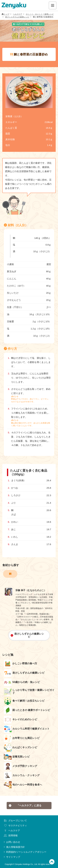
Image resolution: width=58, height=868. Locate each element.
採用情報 (10, 835)
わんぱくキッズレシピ (20, 748)
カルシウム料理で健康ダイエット (27, 729)
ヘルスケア (17, 14)
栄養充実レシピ (17, 757)
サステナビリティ (15, 826)
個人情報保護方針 (14, 847)
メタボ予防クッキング (20, 766)
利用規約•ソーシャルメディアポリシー (25, 852)
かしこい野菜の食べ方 (20, 664)
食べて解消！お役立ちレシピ (24, 701)
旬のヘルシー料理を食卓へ (23, 785)
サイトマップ (12, 857)
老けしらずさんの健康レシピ (17, 17)
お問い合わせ (12, 842)
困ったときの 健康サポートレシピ (27, 710)
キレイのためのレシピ (20, 720)
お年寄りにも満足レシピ (22, 738)
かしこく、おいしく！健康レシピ (40, 14)
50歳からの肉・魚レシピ (22, 682)
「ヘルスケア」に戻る (25, 805)
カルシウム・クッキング (22, 776)
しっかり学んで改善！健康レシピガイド (29, 692)
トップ (5, 14)
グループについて (15, 821)
